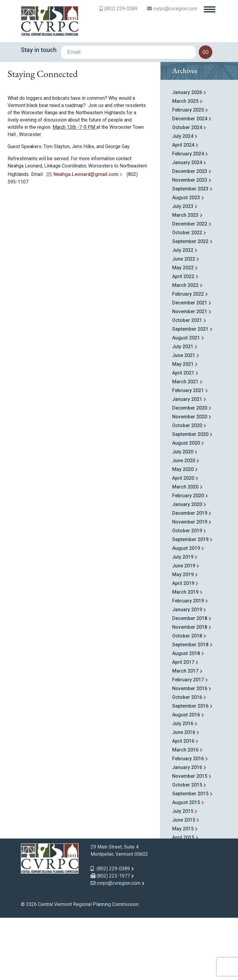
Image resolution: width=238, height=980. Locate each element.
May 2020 (183, 533)
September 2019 (190, 603)
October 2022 (187, 296)
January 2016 (187, 831)
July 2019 (183, 620)
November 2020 (190, 480)
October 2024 (187, 191)
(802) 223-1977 (110, 939)
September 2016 (190, 769)
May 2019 (183, 638)
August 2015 (186, 866)
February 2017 (188, 743)
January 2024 (187, 226)
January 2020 (187, 568)
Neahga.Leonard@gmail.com (86, 238)
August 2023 (186, 261)
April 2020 (183, 542)
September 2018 (190, 708)
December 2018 (190, 682)
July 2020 (183, 515)
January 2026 (187, 156)
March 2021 (185, 445)
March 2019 (185, 655)
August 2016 (186, 778)
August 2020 (186, 506)
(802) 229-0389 (121, 9)
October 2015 (187, 848)
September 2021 (190, 393)
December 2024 (190, 182)
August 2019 (186, 612)
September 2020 (190, 498)
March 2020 (185, 550)
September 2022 (190, 305)
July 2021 (183, 410)
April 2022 (183, 340)
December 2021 (190, 366)
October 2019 (187, 594)
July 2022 (183, 314)
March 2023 (185, 279)
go (206, 52)
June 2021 (184, 419)
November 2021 (190, 375)
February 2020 (188, 559)
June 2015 (184, 883)
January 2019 (187, 673)
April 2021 (183, 436)
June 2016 (184, 796)
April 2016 (183, 805)
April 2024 (183, 208)
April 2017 (183, 726)
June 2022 (184, 322)
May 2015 (183, 892)
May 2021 (183, 428)
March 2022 (185, 349)
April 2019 (183, 647)
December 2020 (190, 471)
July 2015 (183, 875)
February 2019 (188, 664)
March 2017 (185, 734)
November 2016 (190, 752)
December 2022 (190, 287)
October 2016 (187, 761)
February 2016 (188, 822)
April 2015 (183, 901)
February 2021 (188, 454)
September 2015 (190, 857)
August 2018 (186, 717)
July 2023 (183, 270)
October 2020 (187, 489)
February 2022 (188, 357)
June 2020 (184, 524)
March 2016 (185, 813)
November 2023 (190, 243)
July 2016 (183, 787)
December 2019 (190, 577)
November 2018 (190, 691)
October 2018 (187, 699)
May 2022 (183, 331)
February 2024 (188, 217)
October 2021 (187, 384)
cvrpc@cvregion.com (175, 9)
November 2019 (190, 585)
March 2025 (185, 165)
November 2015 (190, 840)
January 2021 (187, 463)
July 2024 (183, 200)
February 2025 (188, 173)
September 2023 (190, 252)
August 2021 (186, 401)
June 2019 (184, 629)
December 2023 (190, 235)
